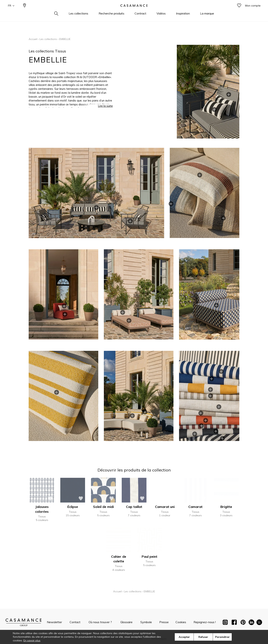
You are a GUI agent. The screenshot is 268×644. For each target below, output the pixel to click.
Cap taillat (134, 507)
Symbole (146, 622)
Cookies (181, 622)
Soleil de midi (103, 507)
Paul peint (149, 557)
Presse (164, 622)
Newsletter (54, 622)
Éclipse (73, 507)
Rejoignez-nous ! (205, 622)
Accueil (33, 39)
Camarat (195, 507)
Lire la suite (105, 108)
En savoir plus (32, 640)
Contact (75, 622)
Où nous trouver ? (100, 622)
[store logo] (134, 12)
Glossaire (126, 622)
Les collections (48, 39)
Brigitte (226, 507)
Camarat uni (165, 507)
